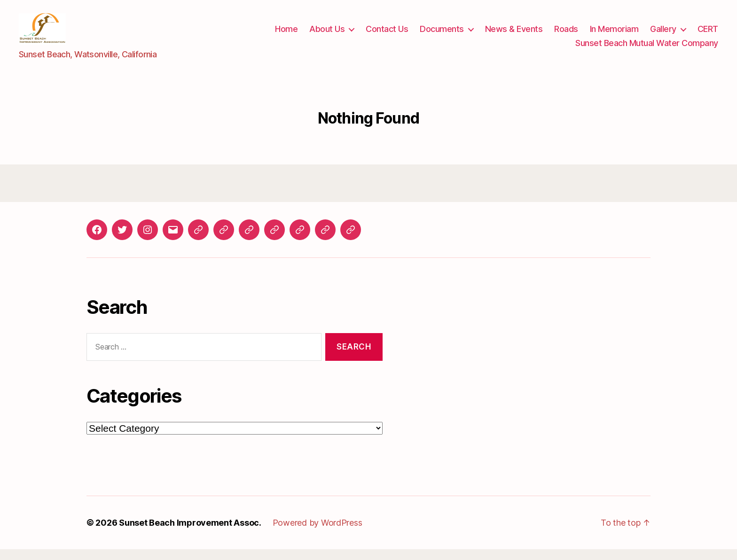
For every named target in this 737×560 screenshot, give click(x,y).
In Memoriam (614, 35)
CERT (708, 35)
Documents (442, 35)
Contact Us (387, 35)
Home (286, 35)
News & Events (514, 35)
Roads (566, 35)
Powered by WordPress (318, 533)
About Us (327, 35)
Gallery (663, 35)
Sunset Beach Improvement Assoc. (190, 533)
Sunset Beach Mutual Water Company (647, 48)
